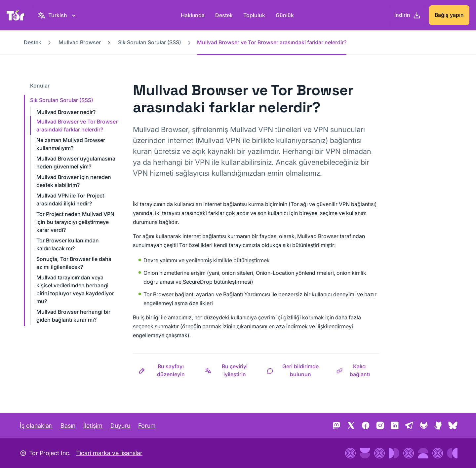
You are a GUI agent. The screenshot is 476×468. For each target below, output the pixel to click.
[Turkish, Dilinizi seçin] (58, 15)
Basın (68, 426)
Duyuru (120, 426)
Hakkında (193, 15)
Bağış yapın (449, 15)
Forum (147, 426)
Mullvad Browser (80, 42)
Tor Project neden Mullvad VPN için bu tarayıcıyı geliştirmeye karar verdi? (75, 222)
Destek (224, 15)
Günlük (285, 15)
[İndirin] (408, 15)
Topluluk (254, 15)
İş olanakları (36, 426)
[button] (166, 370)
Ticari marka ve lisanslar (109, 453)
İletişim (93, 426)
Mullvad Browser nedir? (66, 112)
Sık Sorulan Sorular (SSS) (150, 42)
